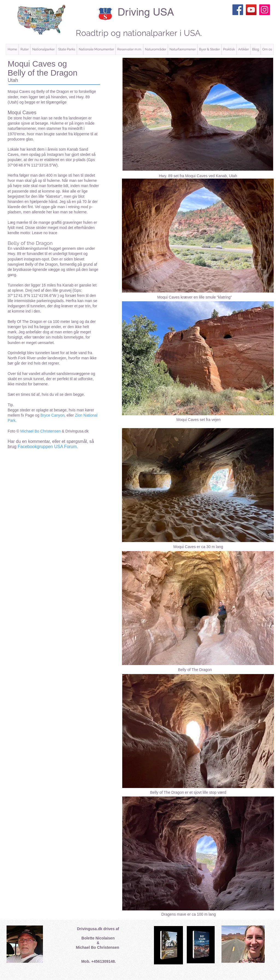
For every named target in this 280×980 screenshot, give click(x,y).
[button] (24, 49)
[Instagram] (265, 10)
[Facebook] (238, 10)
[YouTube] (251, 10)
